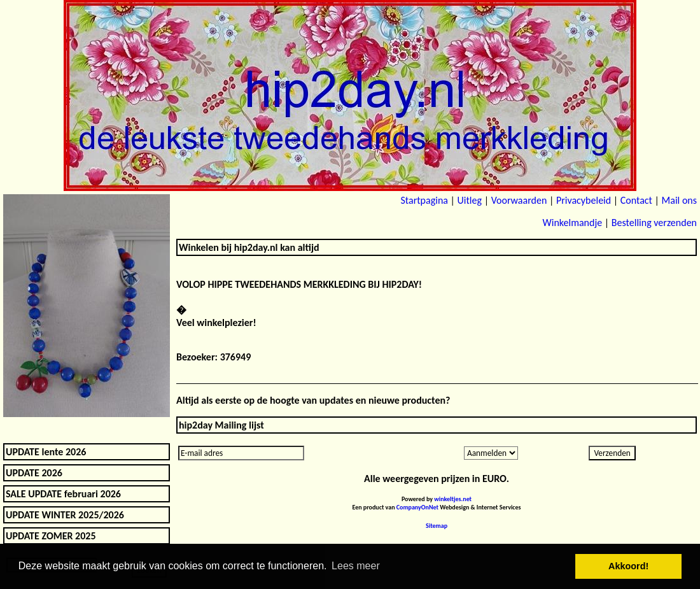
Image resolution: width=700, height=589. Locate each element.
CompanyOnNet (417, 507)
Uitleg (470, 200)
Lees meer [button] (356, 566)
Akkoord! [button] (628, 566)
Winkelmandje (572, 223)
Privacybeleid (584, 200)
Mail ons (679, 200)
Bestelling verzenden (654, 223)
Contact (636, 200)
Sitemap (437, 526)
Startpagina (424, 200)
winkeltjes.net (453, 499)
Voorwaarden (519, 200)
